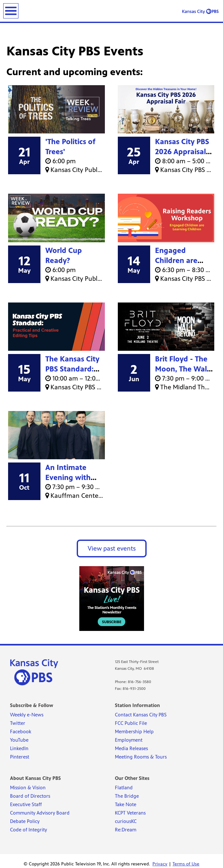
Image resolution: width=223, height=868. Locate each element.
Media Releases (131, 748)
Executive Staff (26, 804)
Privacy (160, 864)
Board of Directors (30, 796)
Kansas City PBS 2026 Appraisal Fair (182, 152)
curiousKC (126, 821)
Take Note (126, 804)
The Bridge (127, 796)
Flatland (124, 788)
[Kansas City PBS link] (200, 11)
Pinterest (20, 757)
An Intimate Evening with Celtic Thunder (70, 478)
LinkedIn (19, 748)
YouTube (19, 740)
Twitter (18, 723)
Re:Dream (126, 830)
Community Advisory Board (40, 813)
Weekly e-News (27, 715)
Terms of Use (186, 864)
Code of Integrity (28, 830)
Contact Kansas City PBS (141, 715)
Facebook (21, 731)
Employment (129, 740)
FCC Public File (131, 723)
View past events (112, 548)
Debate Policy (25, 821)
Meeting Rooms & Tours (141, 757)
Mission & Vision (28, 788)
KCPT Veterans (130, 813)
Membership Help (134, 731)
